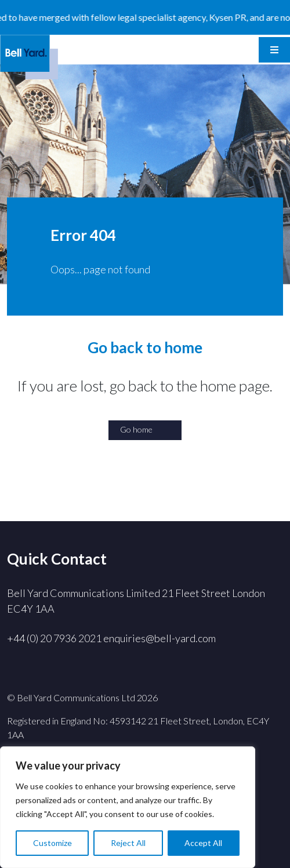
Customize (52, 843)
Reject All (128, 843)
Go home (136, 429)
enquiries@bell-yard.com (159, 638)
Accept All (203, 843)
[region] (128, 807)
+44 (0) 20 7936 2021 (54, 638)
